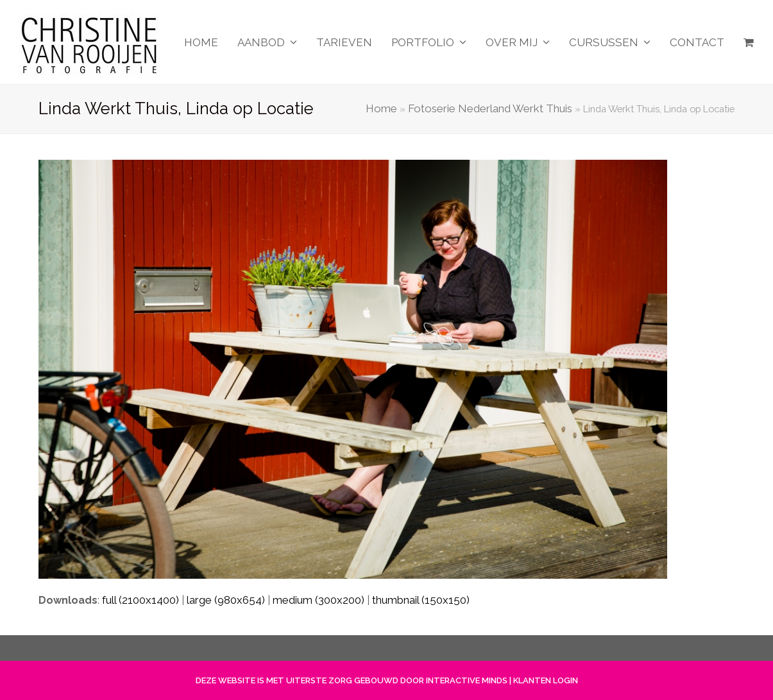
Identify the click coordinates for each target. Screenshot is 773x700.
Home (381, 108)
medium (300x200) (319, 600)
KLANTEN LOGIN (546, 680)
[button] (749, 42)
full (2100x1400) (140, 600)
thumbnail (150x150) (421, 600)
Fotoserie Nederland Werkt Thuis (490, 108)
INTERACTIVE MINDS (467, 680)
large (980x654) (226, 600)
